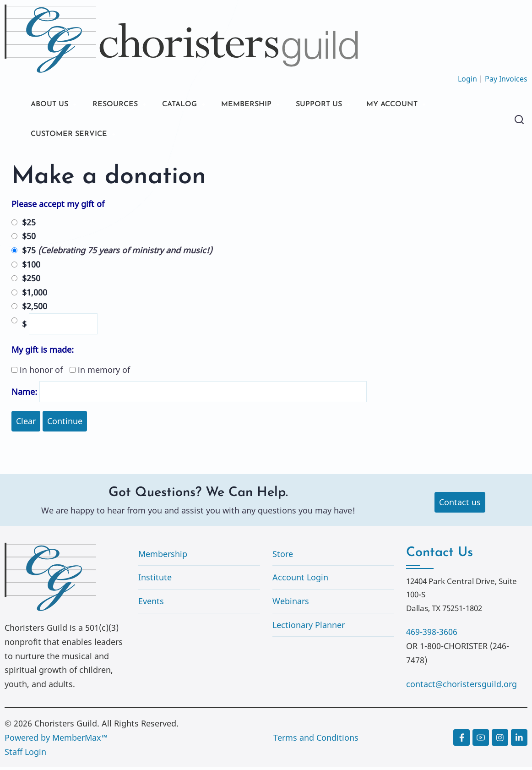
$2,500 (35, 309)
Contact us (460, 505)
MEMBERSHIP (265, 105)
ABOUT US (52, 105)
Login (467, 79)
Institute (155, 580)
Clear (26, 424)
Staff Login (25, 754)
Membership (163, 557)
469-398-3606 (432, 635)
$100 (31, 267)
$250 (31, 281)
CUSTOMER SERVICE (73, 136)
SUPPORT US (343, 105)
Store (283, 557)
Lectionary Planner (309, 628)
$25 (29, 225)
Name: (24, 395)
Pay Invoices (506, 79)
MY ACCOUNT (423, 105)
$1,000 (35, 295)
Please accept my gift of (58, 207)
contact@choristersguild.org (461, 687)
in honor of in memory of (71, 373)
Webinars (291, 604)
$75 (117, 253)
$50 (29, 239)
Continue (65, 424)
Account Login (300, 580)
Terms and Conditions (316, 741)
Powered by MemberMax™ (56, 741)
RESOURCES (122, 105)
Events (151, 604)
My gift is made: (43, 353)
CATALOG (192, 105)
